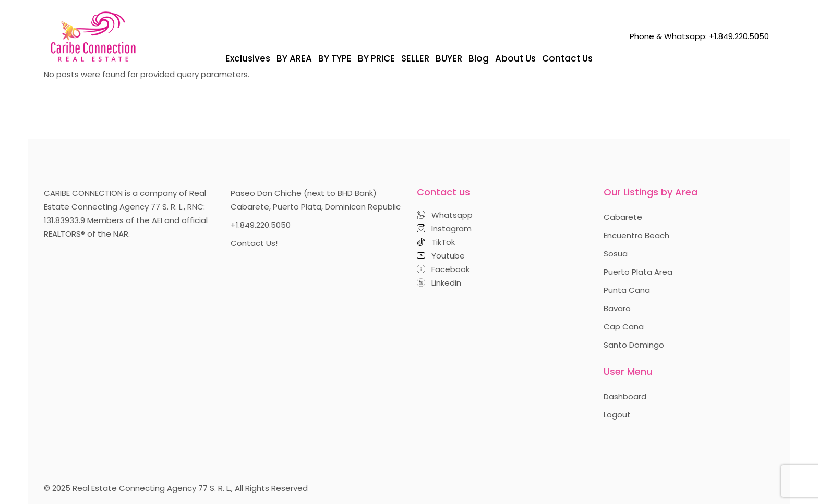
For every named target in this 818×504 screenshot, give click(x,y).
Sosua (616, 254)
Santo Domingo (634, 345)
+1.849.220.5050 (261, 225)
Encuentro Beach (636, 235)
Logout (617, 415)
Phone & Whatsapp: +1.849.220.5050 (699, 36)
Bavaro (617, 308)
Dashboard (625, 396)
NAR (121, 234)
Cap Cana (624, 327)
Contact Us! (254, 243)
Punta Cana (627, 290)
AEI (157, 220)
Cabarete (623, 217)
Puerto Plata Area (638, 272)
